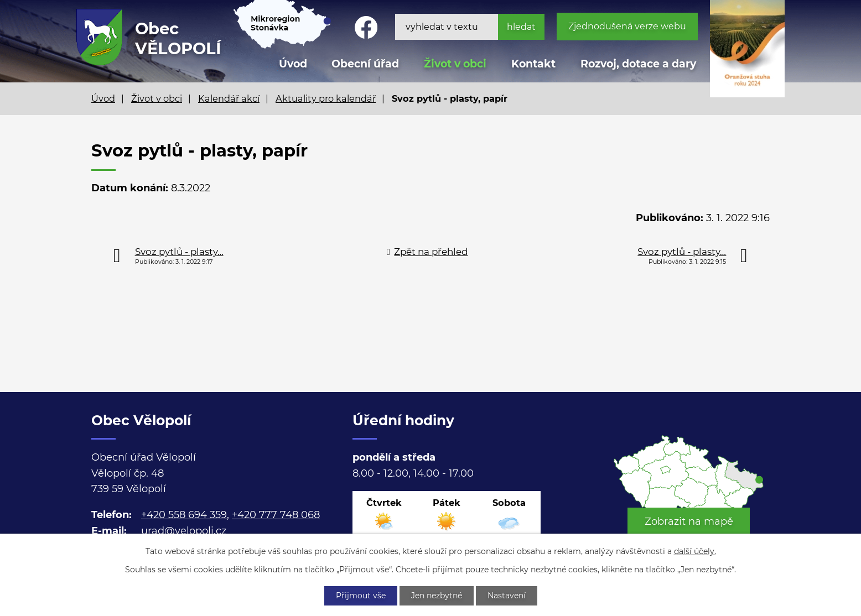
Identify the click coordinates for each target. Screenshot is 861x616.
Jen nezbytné (437, 596)
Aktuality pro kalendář (326, 98)
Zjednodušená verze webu (627, 26)
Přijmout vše (361, 596)
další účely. (695, 551)
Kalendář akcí (229, 98)
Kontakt (533, 64)
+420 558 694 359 (184, 515)
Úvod (103, 98)
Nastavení (507, 596)
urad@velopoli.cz (184, 531)
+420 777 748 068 (276, 515)
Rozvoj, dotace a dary (638, 64)
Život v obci (455, 64)
